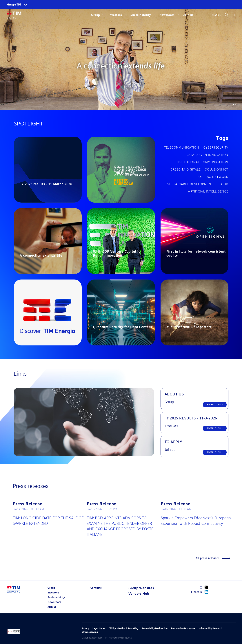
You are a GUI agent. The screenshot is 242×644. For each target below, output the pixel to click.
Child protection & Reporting (123, 628)
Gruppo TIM (14, 5)
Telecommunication (182, 148)
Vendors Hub (139, 594)
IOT (200, 177)
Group (96, 15)
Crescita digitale (186, 170)
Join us (188, 15)
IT (234, 15)
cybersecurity (216, 148)
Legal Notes (99, 628)
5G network (218, 177)
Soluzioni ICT (217, 170)
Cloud (223, 184)
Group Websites (141, 588)
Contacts (96, 588)
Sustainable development (190, 184)
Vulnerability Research (210, 628)
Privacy (85, 628)
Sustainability (141, 15)
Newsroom (167, 15)
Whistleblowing (90, 632)
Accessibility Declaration (155, 628)
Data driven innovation (207, 155)
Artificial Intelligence (208, 191)
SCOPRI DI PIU (215, 405)
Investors (115, 15)
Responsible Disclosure (183, 628)
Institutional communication (202, 162)
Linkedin (201, 592)
